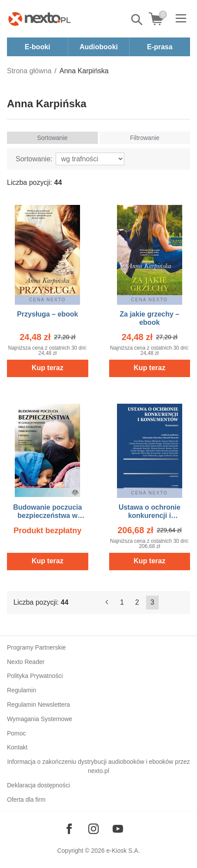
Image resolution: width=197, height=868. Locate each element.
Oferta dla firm (26, 800)
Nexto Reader (26, 662)
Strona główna (29, 71)
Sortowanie (52, 138)
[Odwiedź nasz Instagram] (93, 829)
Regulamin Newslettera (38, 705)
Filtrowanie (145, 138)
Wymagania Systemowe (40, 719)
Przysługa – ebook (48, 314)
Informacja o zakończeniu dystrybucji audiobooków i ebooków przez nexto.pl (98, 766)
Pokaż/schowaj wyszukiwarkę (137, 20)
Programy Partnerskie (36, 647)
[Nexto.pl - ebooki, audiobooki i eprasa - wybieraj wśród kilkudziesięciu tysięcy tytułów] (40, 19)
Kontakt (17, 747)
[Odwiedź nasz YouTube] (118, 829)
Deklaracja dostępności (38, 785)
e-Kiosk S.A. (123, 851)
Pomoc (17, 733)
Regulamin (22, 690)
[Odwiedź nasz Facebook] (69, 829)
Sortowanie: (34, 159)
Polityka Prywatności (35, 676)
